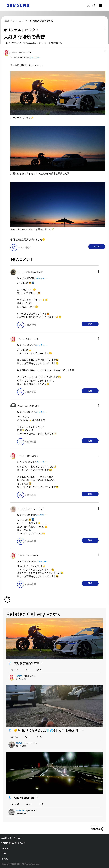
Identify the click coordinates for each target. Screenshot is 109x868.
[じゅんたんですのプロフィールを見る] (25, 509)
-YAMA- (20, 676)
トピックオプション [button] (100, 28)
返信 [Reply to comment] (90, 324)
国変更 (5, 859)
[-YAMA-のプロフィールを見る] (14, 53)
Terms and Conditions (13, 843)
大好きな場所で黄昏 (27, 663)
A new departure (24, 798)
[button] (100, 52)
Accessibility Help (11, 838)
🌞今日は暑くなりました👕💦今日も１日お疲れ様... (47, 730)
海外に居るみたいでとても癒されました (32, 229)
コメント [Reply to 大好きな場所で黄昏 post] (97, 247)
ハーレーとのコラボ (22, 118)
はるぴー (20, 743)
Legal (4, 854)
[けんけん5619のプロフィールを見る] (24, 272)
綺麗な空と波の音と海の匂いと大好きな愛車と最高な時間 (40, 174)
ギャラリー (34, 58)
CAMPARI (20, 810)
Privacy (6, 848)
